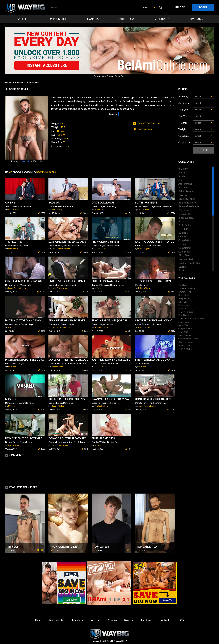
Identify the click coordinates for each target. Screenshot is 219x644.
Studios (113, 620)
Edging (182, 267)
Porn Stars (18, 82)
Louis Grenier (185, 335)
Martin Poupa (185, 349)
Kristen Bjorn (144, 249)
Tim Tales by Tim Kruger (62, 327)
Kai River (183, 302)
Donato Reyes (32, 82)
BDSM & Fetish (187, 199)
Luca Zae (183, 308)
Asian (181, 180)
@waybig (129, 620)
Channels (77, 620)
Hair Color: (184, 110)
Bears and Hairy (187, 203)
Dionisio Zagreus (186, 342)
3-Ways (182, 172)
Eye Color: (184, 116)
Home (8, 82)
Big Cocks (184, 210)
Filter (203, 150)
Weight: (183, 129)
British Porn (185, 229)
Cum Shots (184, 252)
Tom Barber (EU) (147, 547)
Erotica (182, 270)
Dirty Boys (184, 255)
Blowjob (183, 221)
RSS (182, 620)
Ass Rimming (185, 184)
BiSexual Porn (186, 214)
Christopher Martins (188, 339)
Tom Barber (101, 547)
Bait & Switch (186, 191)
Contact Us (166, 620)
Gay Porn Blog (57, 620)
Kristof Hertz (185, 292)
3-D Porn (183, 169)
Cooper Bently (185, 328)
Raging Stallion (101, 327)
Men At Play (14, 209)
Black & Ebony (186, 218)
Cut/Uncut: (185, 142)
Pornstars (95, 620)
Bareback (184, 195)
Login (203, 7)
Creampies (184, 244)
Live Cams (147, 620)
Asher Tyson (184, 325)
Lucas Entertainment (61, 249)
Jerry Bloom (184, 298)
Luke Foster (184, 322)
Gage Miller (184, 332)
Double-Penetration (189, 263)
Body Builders (186, 225)
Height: (183, 123)
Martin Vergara (186, 312)
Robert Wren (185, 305)
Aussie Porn (185, 187)
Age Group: (185, 103)
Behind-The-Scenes (189, 206)
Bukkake (183, 233)
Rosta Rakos (184, 295)
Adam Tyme (184, 345)
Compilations (185, 240)
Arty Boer (13, 547)
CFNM (182, 236)
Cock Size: (184, 136)
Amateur (183, 176)
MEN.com (99, 288)
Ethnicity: (184, 96)
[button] (148, 7)
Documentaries (187, 259)
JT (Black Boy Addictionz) (191, 318)
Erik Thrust (184, 315)
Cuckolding (184, 248)
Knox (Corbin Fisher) (64, 547)
